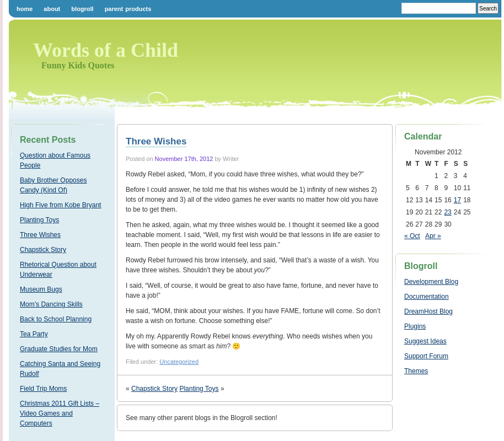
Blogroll (82, 9)
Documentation (427, 297)
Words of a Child (106, 50)
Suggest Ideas (425, 341)
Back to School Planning (56, 319)
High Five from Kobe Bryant (60, 205)
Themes (416, 371)
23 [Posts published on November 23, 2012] (447, 212)
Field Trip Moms (43, 389)
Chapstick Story (43, 250)
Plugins (415, 326)
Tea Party (34, 334)
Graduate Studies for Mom (59, 349)
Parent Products (128, 9)
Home (25, 9)
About (52, 9)
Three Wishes (40, 235)
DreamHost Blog (428, 311)
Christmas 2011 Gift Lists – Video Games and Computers (60, 413)
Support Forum (426, 356)
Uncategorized (179, 362)
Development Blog (431, 282)
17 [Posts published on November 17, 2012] (457, 200)
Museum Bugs (41, 289)
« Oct (412, 236)
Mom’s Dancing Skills (51, 304)
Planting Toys (39, 220)
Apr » (433, 236)
